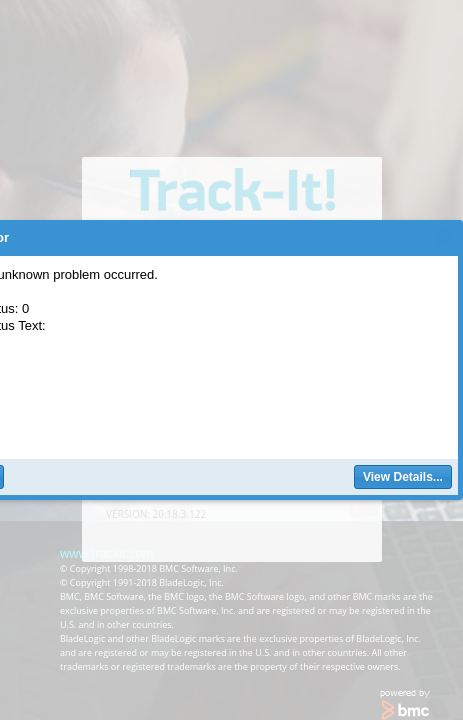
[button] (403, 477)
